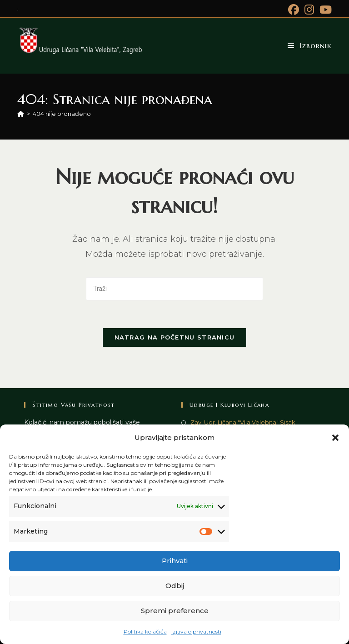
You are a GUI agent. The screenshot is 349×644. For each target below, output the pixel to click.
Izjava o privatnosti (196, 632)
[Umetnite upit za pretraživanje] (174, 289)
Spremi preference (175, 611)
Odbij (175, 586)
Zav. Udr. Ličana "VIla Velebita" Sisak (243, 422)
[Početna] (21, 114)
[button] (335, 438)
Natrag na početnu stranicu (175, 337)
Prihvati (175, 561)
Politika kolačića (145, 632)
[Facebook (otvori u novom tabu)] (294, 10)
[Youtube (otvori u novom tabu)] (324, 10)
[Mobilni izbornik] (310, 45)
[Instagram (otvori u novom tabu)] (309, 10)
